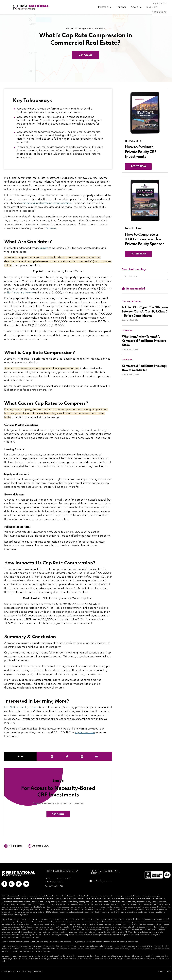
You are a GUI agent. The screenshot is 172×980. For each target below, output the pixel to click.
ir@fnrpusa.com (85, 733)
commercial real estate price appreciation (46, 203)
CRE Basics (100, 29)
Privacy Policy (164, 972)
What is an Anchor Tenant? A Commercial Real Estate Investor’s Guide (144, 341)
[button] (52, 757)
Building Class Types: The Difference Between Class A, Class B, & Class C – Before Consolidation (145, 312)
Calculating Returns (83, 29)
